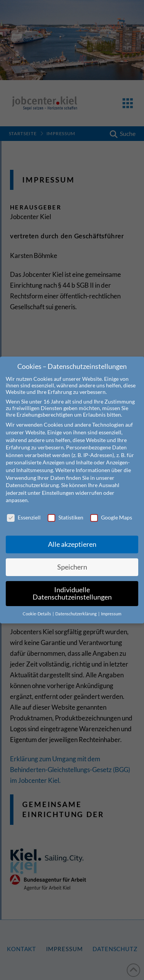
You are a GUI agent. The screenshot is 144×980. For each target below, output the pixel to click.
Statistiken (65, 508)
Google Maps (111, 508)
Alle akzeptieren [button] (72, 535)
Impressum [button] (111, 605)
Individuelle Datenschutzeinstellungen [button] (72, 584)
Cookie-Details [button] (37, 605)
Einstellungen (58, 483)
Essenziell (24, 508)
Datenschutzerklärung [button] (76, 605)
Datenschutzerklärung (32, 476)
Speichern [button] (72, 558)
